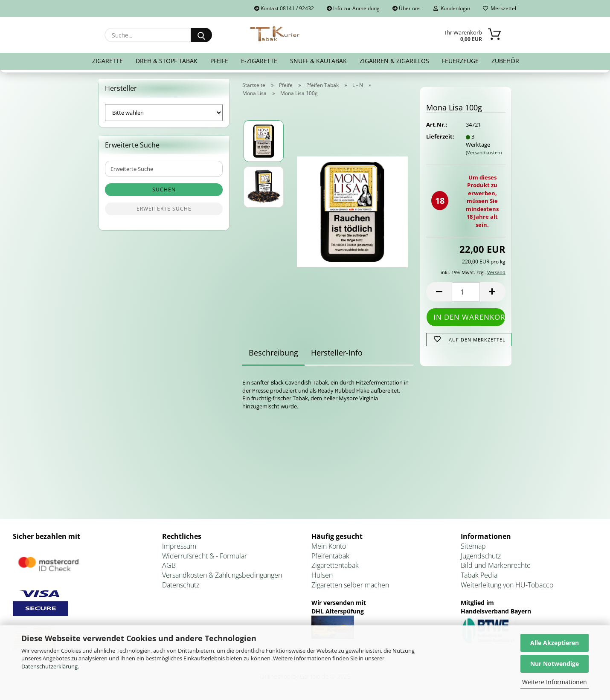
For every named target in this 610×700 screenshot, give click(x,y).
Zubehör (505, 61)
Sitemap (473, 546)
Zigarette (107, 61)
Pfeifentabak (330, 556)
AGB (169, 565)
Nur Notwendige (555, 664)
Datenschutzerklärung (49, 666)
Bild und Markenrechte (496, 565)
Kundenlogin (452, 8)
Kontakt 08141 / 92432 (284, 8)
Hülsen (322, 575)
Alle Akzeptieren (555, 643)
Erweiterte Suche (164, 209)
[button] (439, 292)
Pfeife (219, 61)
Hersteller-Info (337, 353)
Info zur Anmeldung (353, 8)
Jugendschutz (481, 556)
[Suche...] (201, 35)
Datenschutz (181, 585)
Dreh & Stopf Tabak (167, 61)
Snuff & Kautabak (318, 61)
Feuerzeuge (460, 61)
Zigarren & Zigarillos (394, 61)
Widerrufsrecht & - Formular (205, 556)
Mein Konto (329, 546)
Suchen (164, 189)
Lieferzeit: (439, 136)
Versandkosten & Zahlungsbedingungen (222, 575)
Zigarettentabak (335, 565)
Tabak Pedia (479, 575)
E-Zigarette (259, 61)
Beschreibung (273, 353)
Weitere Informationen (555, 682)
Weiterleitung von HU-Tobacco (507, 585)
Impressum (179, 546)
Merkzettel (500, 8)
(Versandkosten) (484, 152)
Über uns (407, 8)
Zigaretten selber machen (350, 585)
